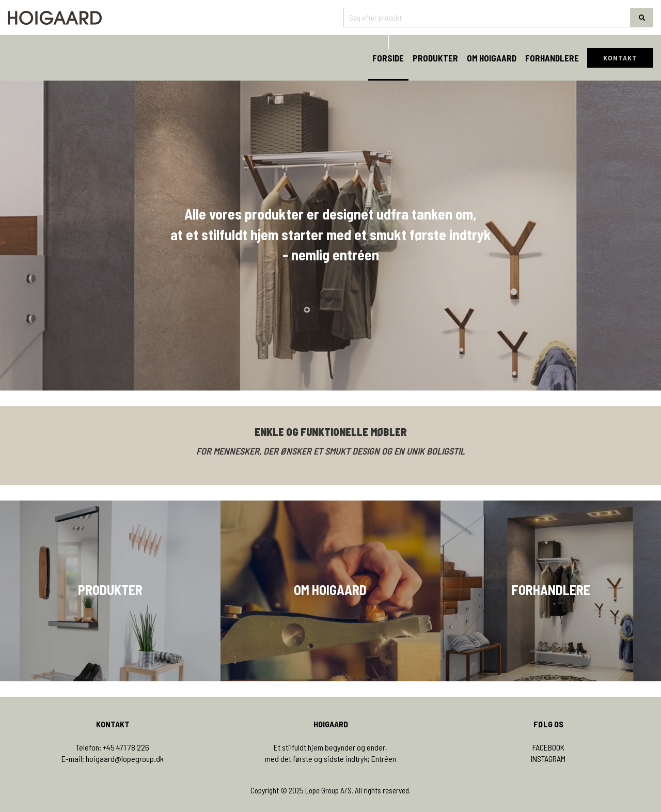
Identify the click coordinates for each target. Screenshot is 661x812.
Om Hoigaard (492, 58)
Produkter (435, 58)
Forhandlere (552, 58)
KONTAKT (620, 58)
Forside (388, 58)
